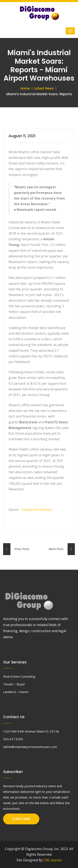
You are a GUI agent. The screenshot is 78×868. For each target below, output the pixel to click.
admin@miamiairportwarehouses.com (30, 747)
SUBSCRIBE (21, 819)
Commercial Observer (37, 510)
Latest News (44, 88)
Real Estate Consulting (19, 676)
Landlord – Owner (16, 692)
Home (25, 88)
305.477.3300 (13, 739)
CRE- (53, 860)
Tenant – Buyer (14, 684)
